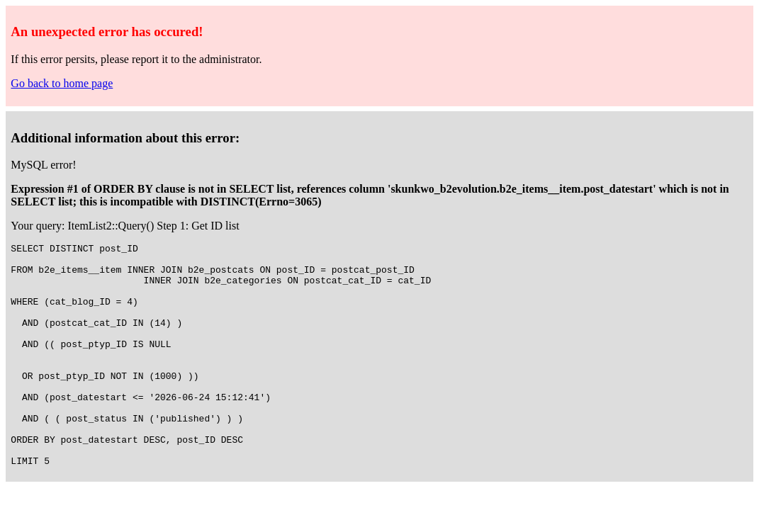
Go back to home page (62, 83)
